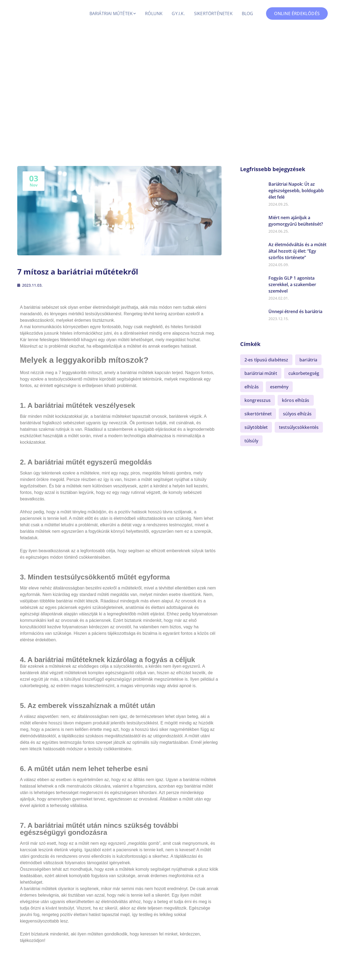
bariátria (308, 360)
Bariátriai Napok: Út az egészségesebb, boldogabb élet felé (296, 191)
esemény (279, 387)
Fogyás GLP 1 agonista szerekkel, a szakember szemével (292, 284)
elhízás (252, 387)
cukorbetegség (304, 373)
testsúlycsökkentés (299, 427)
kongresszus (258, 400)
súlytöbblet (256, 427)
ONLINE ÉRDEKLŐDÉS (297, 13)
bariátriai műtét (261, 373)
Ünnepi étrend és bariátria (295, 311)
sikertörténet (258, 414)
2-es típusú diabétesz (266, 360)
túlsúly (251, 441)
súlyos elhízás (297, 414)
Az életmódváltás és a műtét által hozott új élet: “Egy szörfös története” (297, 251)
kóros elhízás (296, 400)
